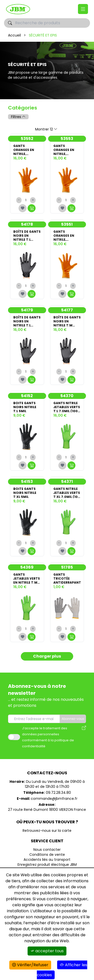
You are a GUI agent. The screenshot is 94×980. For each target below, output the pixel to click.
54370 (67, 396)
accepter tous (47, 951)
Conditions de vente (47, 855)
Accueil (14, 35)
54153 (27, 482)
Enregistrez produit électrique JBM (47, 865)
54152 (27, 396)
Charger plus (47, 656)
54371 (67, 482)
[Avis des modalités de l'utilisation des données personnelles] (84, 737)
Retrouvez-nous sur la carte (47, 831)
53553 (67, 139)
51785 (67, 567)
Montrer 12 (46, 129)
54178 (27, 224)
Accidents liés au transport (47, 860)
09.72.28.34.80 (58, 793)
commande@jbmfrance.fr (54, 799)
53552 (27, 139)
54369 (27, 567)
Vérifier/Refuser (30, 965)
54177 (67, 310)
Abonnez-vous (73, 719)
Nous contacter (47, 850)
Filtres (18, 117)
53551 (67, 224)
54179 (27, 310)
